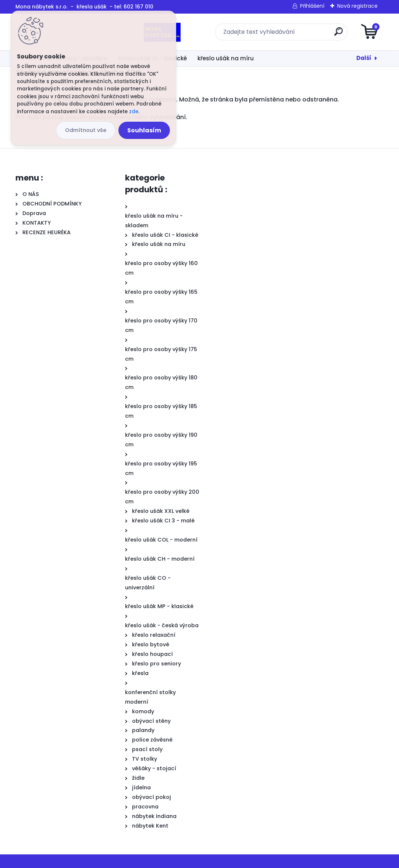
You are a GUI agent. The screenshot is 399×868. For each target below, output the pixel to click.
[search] (288, 34)
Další (364, 58)
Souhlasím (144, 130)
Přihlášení (312, 6)
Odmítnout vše (86, 130)
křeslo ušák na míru (226, 58)
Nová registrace (357, 6)
